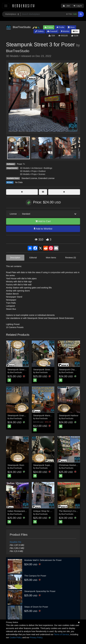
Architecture (37, 168)
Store (71, 27)
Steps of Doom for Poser (36, 607)
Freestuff (52, 31)
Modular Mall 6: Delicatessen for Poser (43, 560)
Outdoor (42, 171)
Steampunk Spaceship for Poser (40, 591)
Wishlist (65, 31)
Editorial (33, 258)
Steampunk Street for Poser (21, 370)
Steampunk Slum (16, 465)
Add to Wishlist (43, 229)
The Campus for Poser (35, 576)
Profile (60, 27)
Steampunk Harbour (69, 415)
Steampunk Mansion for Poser (48, 415)
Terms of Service (61, 634)
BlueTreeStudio (18, 51)
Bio (75, 31)
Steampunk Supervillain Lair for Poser (51, 465)
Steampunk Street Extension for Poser (52, 370)
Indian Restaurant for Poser (21, 511)
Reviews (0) (71, 258)
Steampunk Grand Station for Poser (25, 415)
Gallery (39, 31)
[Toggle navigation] (6, 6)
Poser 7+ (21, 164)
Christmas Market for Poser (72, 465)
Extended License (46, 178)
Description (15, 258)
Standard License (29, 178)
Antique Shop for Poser (44, 511)
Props (34, 171)
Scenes (42, 174)
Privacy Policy (36, 637)
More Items (51, 258)
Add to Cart (43, 221)
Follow (49, 27)
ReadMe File (15, 542)
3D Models (25, 168)
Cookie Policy (16, 637)
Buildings (48, 168)
